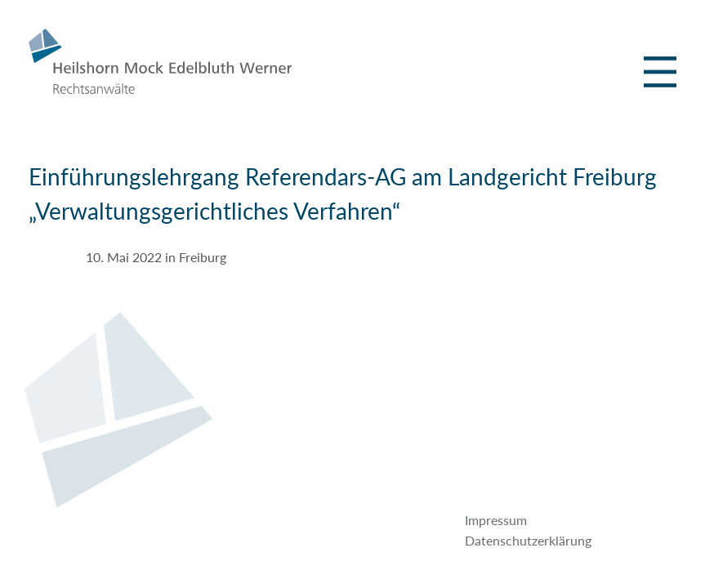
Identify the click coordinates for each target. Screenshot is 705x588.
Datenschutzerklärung (528, 540)
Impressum (496, 520)
